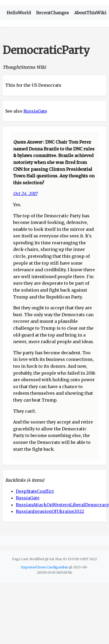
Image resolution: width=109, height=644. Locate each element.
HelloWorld (19, 13)
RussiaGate (35, 111)
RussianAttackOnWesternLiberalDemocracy (62, 505)
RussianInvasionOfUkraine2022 (50, 511)
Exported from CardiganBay (45, 567)
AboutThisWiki (90, 13)
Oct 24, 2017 (25, 194)
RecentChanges (53, 13)
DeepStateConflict (35, 491)
